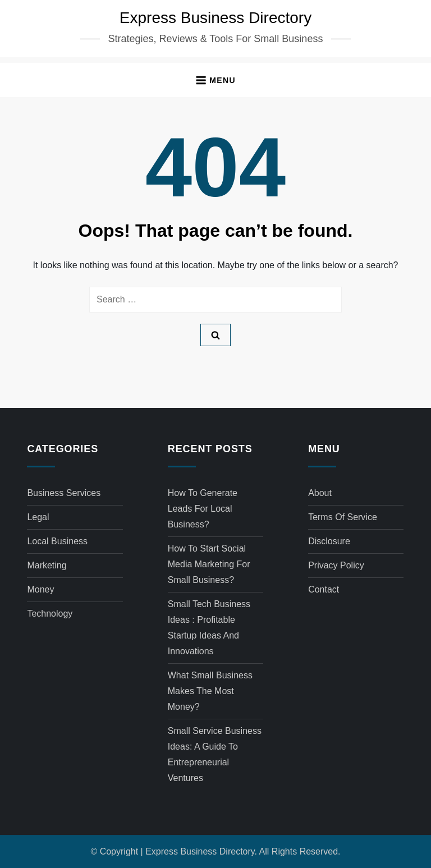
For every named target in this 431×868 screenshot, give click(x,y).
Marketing (47, 565)
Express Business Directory (215, 18)
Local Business (57, 541)
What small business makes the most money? (210, 691)
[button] (215, 80)
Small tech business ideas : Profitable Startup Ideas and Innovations (209, 628)
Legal (38, 517)
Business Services (64, 493)
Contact (324, 589)
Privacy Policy (336, 565)
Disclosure (329, 541)
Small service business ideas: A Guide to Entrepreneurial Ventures (215, 754)
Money (40, 589)
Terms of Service (343, 517)
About (320, 493)
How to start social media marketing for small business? (209, 564)
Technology (50, 614)
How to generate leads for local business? (203, 509)
